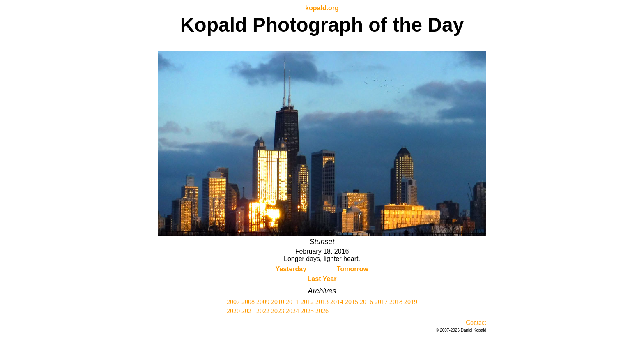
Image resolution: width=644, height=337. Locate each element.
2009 (263, 302)
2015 (352, 302)
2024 (292, 311)
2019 (411, 302)
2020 (233, 311)
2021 (248, 311)
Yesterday (291, 269)
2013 (322, 302)
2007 (233, 302)
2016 (366, 302)
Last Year (322, 279)
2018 (396, 302)
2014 (337, 302)
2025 (307, 311)
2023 (278, 311)
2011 (292, 302)
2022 (263, 311)
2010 (278, 302)
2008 (248, 302)
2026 (322, 311)
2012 (307, 302)
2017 (381, 302)
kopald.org (322, 8)
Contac (475, 322)
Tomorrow (353, 269)
